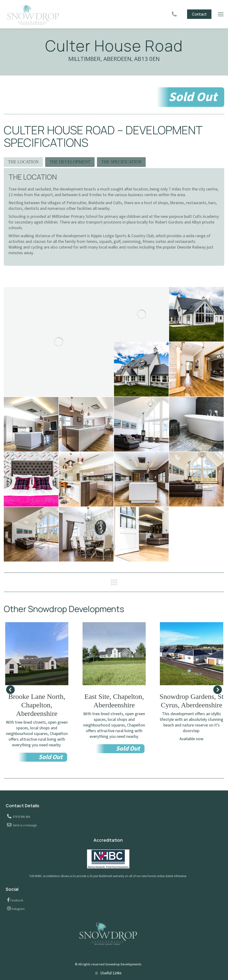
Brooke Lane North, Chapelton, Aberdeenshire (37, 705)
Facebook (16, 900)
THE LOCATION (23, 162)
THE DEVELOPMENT (70, 162)
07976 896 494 (21, 817)
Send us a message (24, 825)
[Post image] (37, 654)
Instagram (18, 909)
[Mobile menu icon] (221, 14)
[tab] (23, 162)
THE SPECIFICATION (121, 162)
